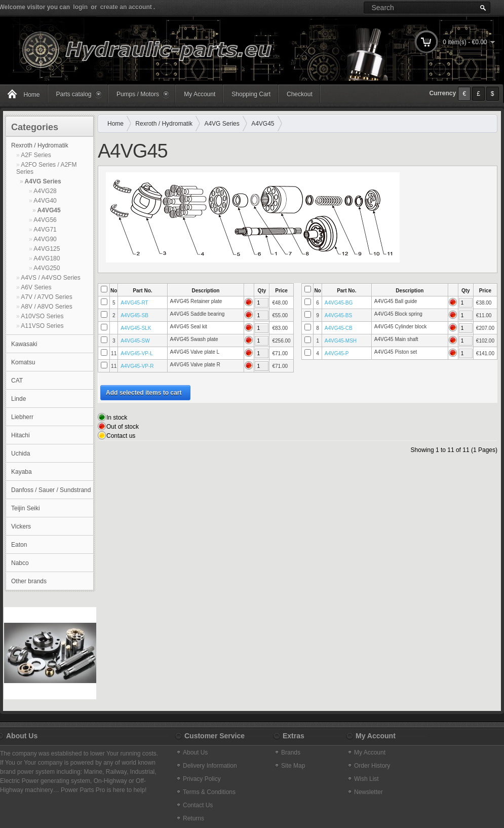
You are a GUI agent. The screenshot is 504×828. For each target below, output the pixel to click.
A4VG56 (45, 220)
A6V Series (36, 287)
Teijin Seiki (26, 508)
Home (115, 124)
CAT (17, 381)
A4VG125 (47, 249)
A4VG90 (45, 239)
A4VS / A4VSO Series (50, 278)
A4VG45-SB (134, 315)
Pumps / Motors (138, 94)
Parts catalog (74, 94)
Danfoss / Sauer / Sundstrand (51, 490)
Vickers (21, 526)
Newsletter (369, 792)
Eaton (19, 545)
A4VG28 (45, 191)
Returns (193, 818)
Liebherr (22, 417)
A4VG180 (47, 258)
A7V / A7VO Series (46, 297)
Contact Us (198, 805)
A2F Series (36, 155)
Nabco (20, 563)
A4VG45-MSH (341, 341)
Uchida (21, 454)
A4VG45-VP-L (137, 353)
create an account (126, 7)
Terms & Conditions (209, 792)
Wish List (366, 779)
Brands (291, 752)
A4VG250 (47, 268)
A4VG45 (49, 210)
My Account (200, 94)
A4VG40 (45, 201)
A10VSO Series (42, 316)
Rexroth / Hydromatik (40, 145)
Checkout (300, 94)
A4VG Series (43, 181)
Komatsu (23, 362)
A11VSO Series (42, 326)
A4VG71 (45, 230)
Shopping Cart (251, 94)
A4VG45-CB (339, 328)
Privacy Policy (202, 779)
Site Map (293, 766)
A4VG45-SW (135, 341)
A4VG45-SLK (136, 328)
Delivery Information (210, 766)
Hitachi (21, 435)
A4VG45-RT (134, 303)
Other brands (29, 581)
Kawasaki (24, 344)
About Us (195, 752)
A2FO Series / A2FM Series (46, 168)
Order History (372, 766)
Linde (18, 399)
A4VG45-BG (339, 303)
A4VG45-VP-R (137, 366)
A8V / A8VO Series (46, 307)
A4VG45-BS (338, 315)
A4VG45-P (337, 353)
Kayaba (22, 472)
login (80, 7)
